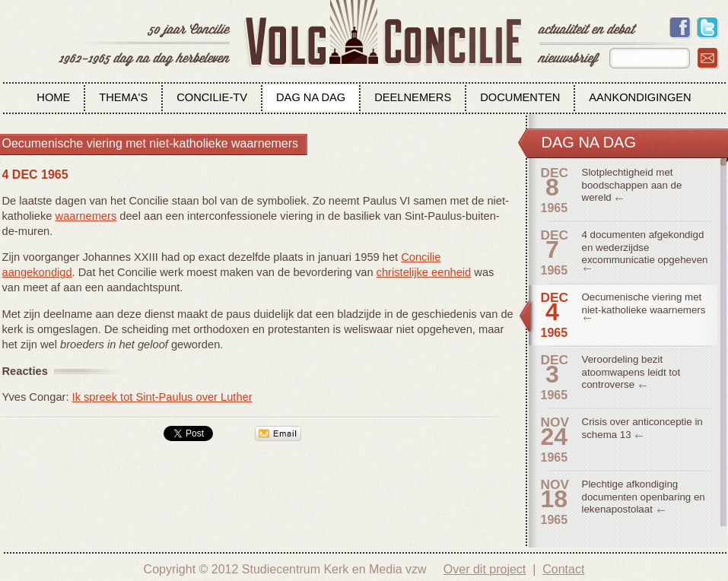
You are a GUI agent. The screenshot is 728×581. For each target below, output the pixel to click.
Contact (563, 569)
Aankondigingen (640, 97)
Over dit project (485, 569)
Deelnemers (413, 97)
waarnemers (86, 216)
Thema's (123, 97)
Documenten (520, 97)
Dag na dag (311, 97)
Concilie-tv (212, 97)
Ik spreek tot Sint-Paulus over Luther (162, 397)
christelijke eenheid (424, 272)
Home (53, 97)
